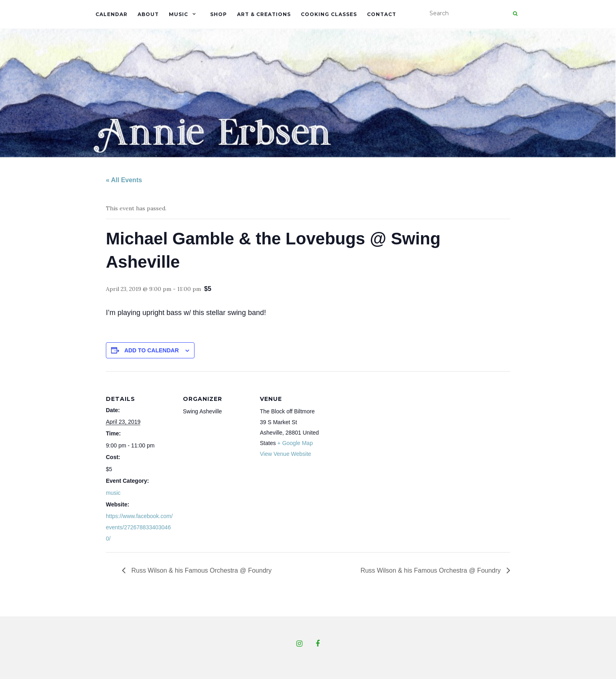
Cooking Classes (329, 14)
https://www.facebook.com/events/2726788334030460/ (139, 527)
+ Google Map (295, 443)
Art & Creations (264, 14)
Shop (219, 14)
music (113, 493)
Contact (382, 14)
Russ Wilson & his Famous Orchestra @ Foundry (201, 570)
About (148, 14)
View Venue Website (286, 454)
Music (178, 14)
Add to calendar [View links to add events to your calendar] (152, 350)
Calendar (111, 14)
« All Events (124, 180)
